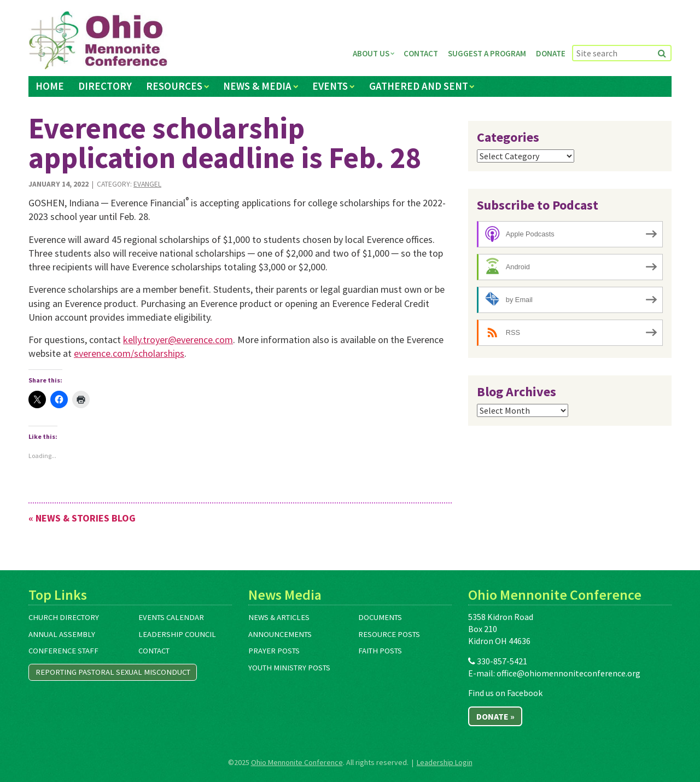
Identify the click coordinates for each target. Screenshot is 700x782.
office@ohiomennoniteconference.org (568, 673)
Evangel (147, 184)
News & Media (257, 86)
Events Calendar (171, 617)
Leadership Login (445, 762)
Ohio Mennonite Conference (297, 762)
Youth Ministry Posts (289, 668)
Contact (421, 53)
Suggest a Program (487, 53)
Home (50, 86)
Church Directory (64, 617)
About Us (371, 53)
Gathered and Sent (419, 86)
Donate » (495, 716)
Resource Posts (389, 634)
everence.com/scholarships (129, 353)
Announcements (280, 634)
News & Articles (279, 617)
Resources (174, 86)
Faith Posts (380, 651)
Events (330, 86)
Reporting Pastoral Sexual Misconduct (113, 672)
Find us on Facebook (505, 693)
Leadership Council (177, 634)
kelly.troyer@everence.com (178, 340)
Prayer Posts (274, 651)
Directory (105, 86)
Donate (551, 53)
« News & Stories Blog (82, 518)
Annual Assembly (62, 634)
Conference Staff (63, 651)
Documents (380, 617)
